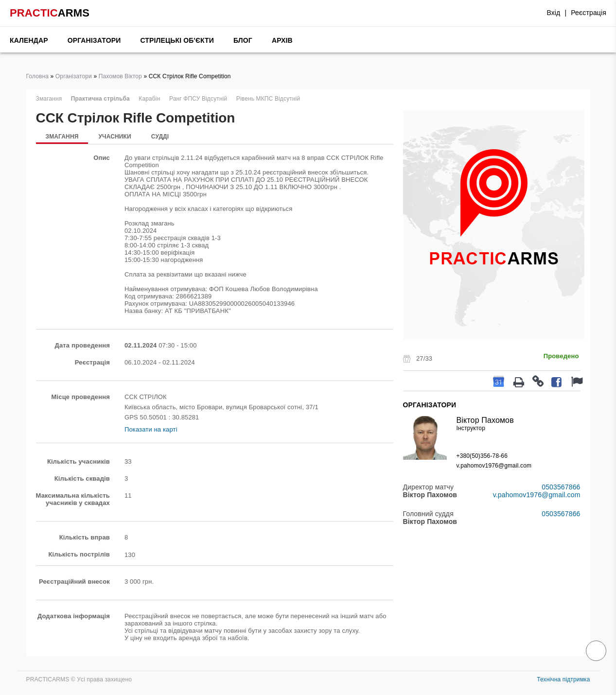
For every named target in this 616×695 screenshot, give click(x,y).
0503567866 (561, 487)
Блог (243, 40)
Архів (282, 40)
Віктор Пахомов (485, 420)
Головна (38, 76)
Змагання (62, 137)
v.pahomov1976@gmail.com (494, 466)
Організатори (94, 40)
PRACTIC (50, 13)
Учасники (114, 137)
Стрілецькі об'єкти (177, 40)
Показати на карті (151, 429)
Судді (160, 137)
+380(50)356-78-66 (482, 456)
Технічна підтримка (563, 679)
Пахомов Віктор (120, 76)
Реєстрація (589, 13)
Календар (29, 40)
